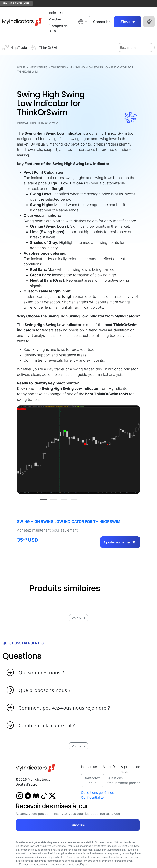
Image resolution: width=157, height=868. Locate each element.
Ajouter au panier (120, 542)
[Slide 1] (43, 500)
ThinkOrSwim (61, 67)
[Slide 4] (74, 500)
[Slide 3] (64, 500)
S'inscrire (128, 22)
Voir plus (78, 618)
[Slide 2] (54, 500)
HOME (21, 67)
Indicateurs (38, 67)
